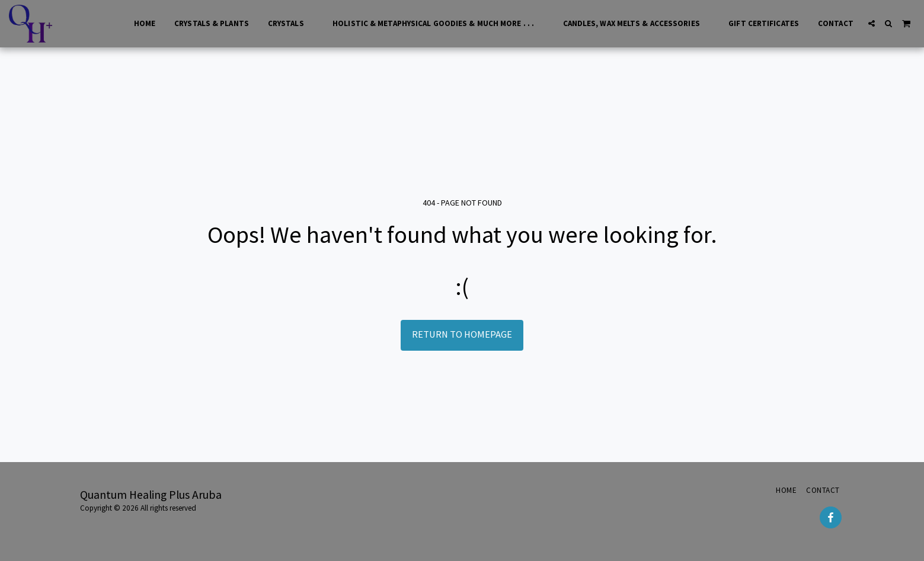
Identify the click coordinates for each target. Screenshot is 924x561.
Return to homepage (462, 334)
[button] (872, 23)
